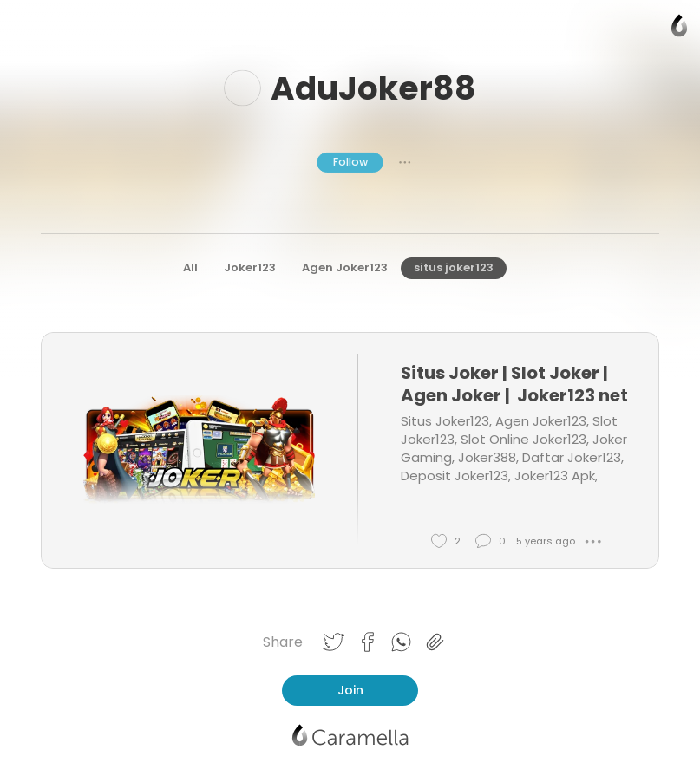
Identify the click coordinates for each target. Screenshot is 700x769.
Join (350, 690)
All (190, 267)
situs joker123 (454, 267)
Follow (350, 162)
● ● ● (405, 162)
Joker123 (250, 267)
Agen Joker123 (345, 267)
